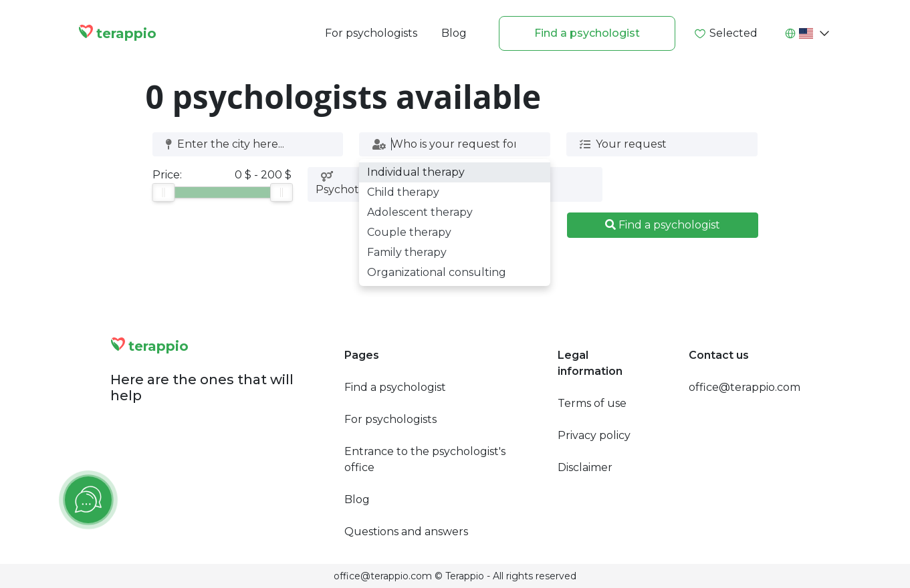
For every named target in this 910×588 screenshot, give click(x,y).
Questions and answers (406, 532)
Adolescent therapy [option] (420, 212)
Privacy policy (594, 435)
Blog (454, 33)
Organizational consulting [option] (437, 272)
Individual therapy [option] (416, 172)
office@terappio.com (745, 387)
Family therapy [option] (407, 252)
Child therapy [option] (403, 192)
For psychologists (371, 33)
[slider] (163, 192)
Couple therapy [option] (409, 232)
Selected (726, 33)
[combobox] (243, 144)
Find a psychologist (587, 33)
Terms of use (592, 403)
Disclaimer (585, 467)
